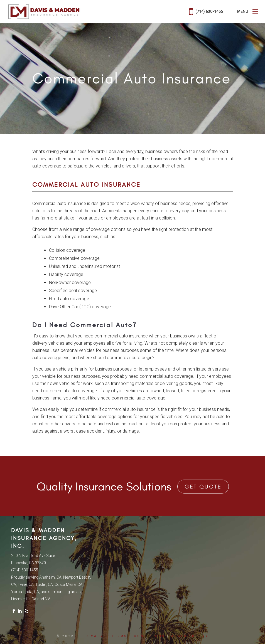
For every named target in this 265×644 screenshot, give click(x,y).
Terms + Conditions (138, 636)
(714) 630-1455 (206, 12)
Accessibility (190, 636)
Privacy (93, 636)
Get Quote (203, 487)
